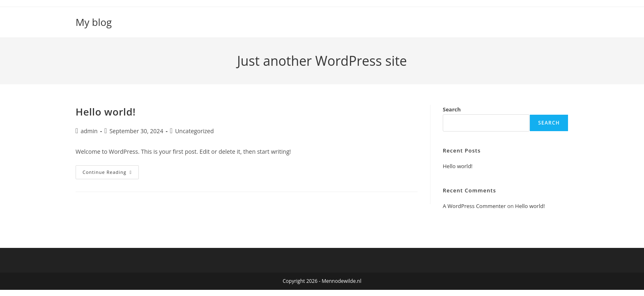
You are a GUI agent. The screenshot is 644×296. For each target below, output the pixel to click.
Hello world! (106, 112)
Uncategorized (194, 131)
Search (452, 109)
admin (89, 131)
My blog (94, 22)
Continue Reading (111, 174)
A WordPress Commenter (474, 206)
